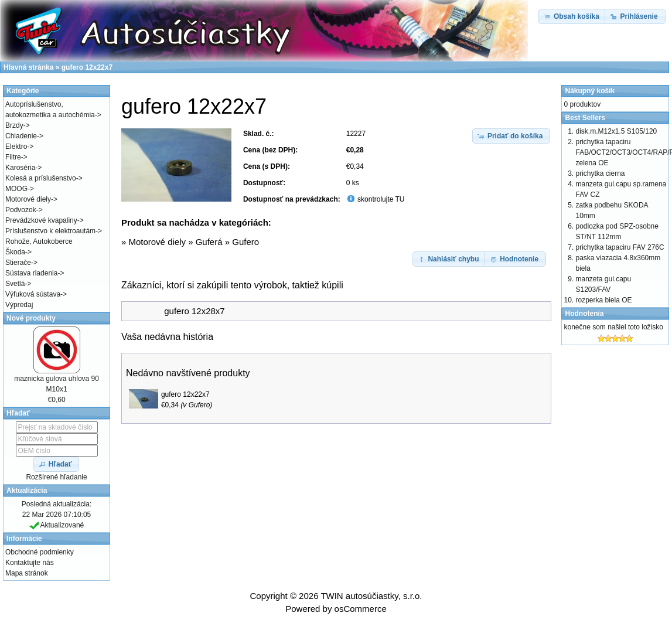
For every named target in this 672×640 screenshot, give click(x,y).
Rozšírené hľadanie (56, 477)
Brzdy (14, 125)
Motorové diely (157, 242)
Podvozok (21, 210)
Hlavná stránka (28, 67)
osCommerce (361, 609)
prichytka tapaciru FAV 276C (620, 247)
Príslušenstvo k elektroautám (50, 231)
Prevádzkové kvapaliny (41, 220)
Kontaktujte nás (30, 563)
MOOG (16, 189)
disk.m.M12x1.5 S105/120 (616, 131)
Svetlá (15, 284)
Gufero (245, 242)
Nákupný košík (590, 91)
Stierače (18, 263)
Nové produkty (31, 318)
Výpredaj (19, 305)
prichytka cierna (600, 173)
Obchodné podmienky (40, 552)
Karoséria (20, 168)
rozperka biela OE (603, 300)
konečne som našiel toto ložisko (613, 327)
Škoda (15, 252)
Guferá (209, 242)
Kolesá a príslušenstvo (41, 178)
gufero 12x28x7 (194, 311)
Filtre (13, 157)
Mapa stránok (27, 573)
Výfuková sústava (33, 294)
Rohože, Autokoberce (39, 241)
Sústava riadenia (31, 273)
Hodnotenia (584, 314)
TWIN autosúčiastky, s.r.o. (371, 596)
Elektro (16, 147)
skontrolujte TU (380, 199)
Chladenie (21, 136)
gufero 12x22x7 (185, 394)
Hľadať (18, 413)
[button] (511, 136)
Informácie (24, 539)
